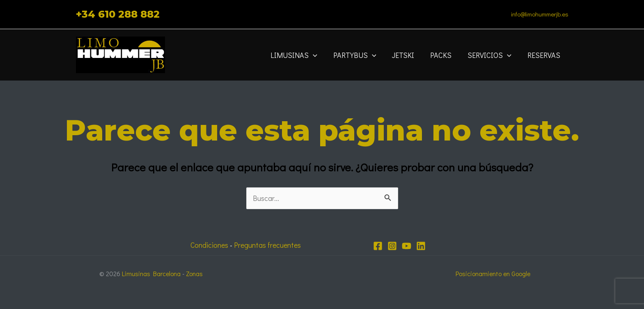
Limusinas (300, 55)
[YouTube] (407, 246)
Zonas (195, 273)
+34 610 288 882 (118, 14)
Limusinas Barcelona (152, 273)
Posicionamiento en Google (493, 273)
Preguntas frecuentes (268, 245)
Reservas (545, 55)
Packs (444, 55)
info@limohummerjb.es (540, 14)
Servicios (492, 55)
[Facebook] (378, 246)
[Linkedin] (421, 246)
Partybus (360, 55)
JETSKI (408, 55)
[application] (320, 55)
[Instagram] (392, 246)
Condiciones (208, 245)
